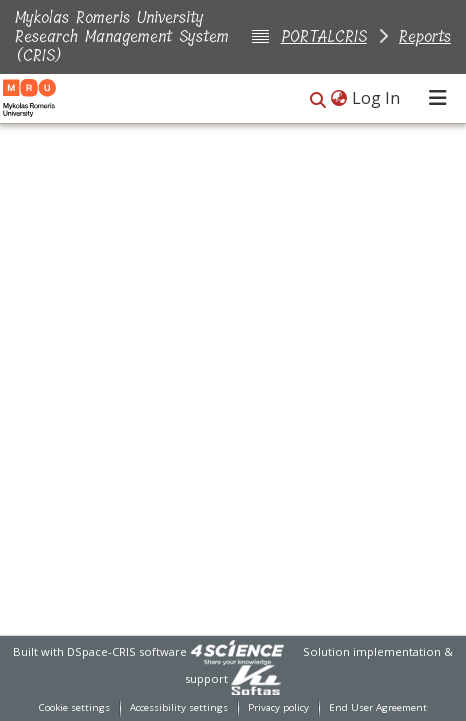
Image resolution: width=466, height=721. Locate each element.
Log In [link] (377, 98)
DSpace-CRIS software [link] (127, 651)
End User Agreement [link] (378, 707)
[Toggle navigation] (438, 98)
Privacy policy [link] (278, 707)
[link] (237, 651)
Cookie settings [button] (74, 707)
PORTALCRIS (324, 36)
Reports (425, 36)
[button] (318, 99)
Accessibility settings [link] (179, 707)
